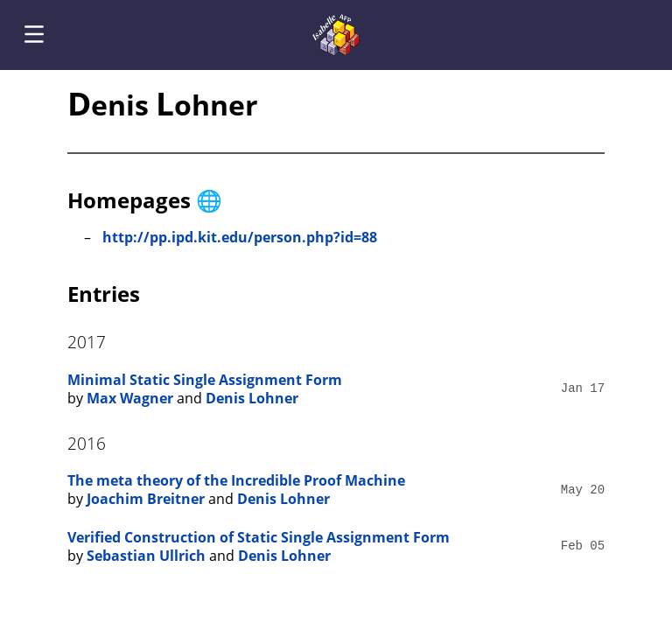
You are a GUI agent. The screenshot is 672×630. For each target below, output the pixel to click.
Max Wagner (130, 398)
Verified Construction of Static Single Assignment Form (259, 537)
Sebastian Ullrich (146, 556)
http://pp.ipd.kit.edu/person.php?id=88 (240, 237)
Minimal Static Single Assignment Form (205, 380)
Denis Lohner (252, 398)
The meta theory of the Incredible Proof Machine (236, 480)
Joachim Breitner (146, 499)
